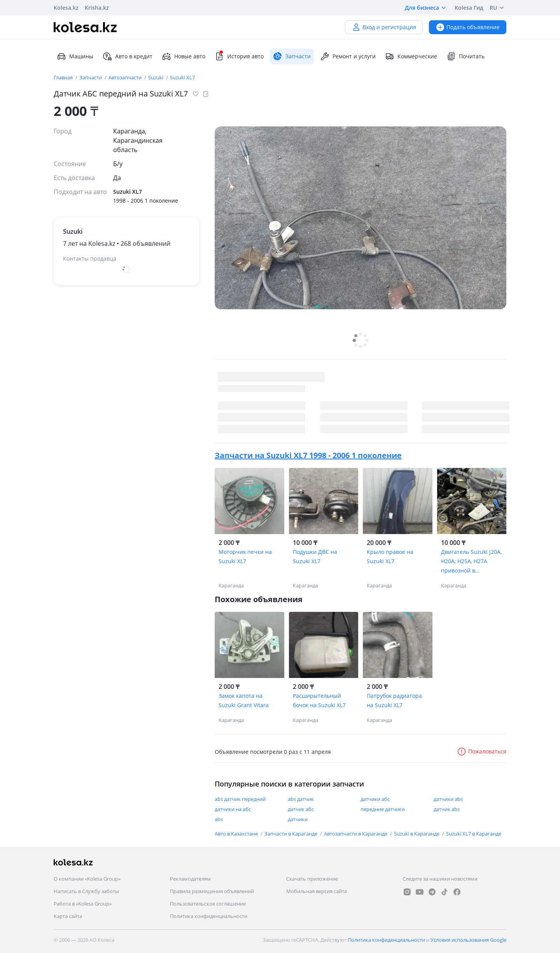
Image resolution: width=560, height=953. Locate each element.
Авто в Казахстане (237, 834)
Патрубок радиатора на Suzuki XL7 (394, 700)
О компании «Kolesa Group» (87, 879)
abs (219, 819)
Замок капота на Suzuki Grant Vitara (244, 700)
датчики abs (448, 799)
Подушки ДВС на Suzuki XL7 (315, 556)
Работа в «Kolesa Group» (83, 904)
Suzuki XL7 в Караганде (474, 834)
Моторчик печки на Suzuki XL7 (245, 556)
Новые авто (184, 56)
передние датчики (383, 809)
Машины (75, 56)
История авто (239, 56)
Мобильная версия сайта (317, 891)
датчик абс (301, 809)
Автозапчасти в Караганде (356, 834)
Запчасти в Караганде (291, 834)
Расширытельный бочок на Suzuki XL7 (319, 700)
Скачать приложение (312, 879)
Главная (64, 77)
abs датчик (301, 799)
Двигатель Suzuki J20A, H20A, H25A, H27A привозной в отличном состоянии (471, 562)
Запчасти (91, 77)
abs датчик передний (240, 799)
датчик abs (447, 809)
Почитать (465, 56)
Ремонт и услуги (348, 56)
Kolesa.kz (66, 8)
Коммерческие (411, 56)
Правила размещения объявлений (212, 891)
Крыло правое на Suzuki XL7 (390, 556)
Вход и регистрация (384, 27)
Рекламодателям (190, 879)
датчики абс (375, 799)
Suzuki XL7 (182, 77)
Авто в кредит (128, 56)
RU (498, 8)
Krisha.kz (97, 8)
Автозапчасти (126, 77)
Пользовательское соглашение (208, 904)
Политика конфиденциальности (209, 916)
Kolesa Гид (469, 8)
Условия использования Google (468, 940)
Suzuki (156, 77)
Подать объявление (468, 27)
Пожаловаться (482, 751)
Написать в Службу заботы (86, 891)
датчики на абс (233, 809)
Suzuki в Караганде (417, 834)
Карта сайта (68, 916)
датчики (298, 819)
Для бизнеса (427, 8)
